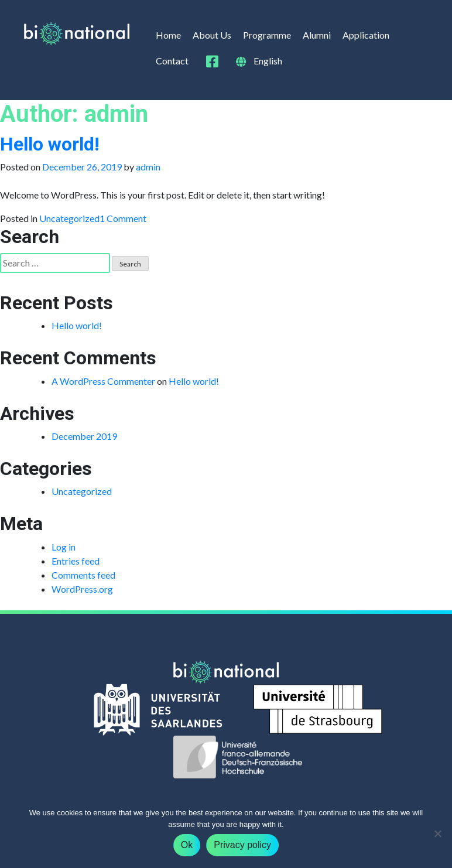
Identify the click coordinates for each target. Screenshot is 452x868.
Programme (267, 35)
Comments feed (83, 575)
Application (366, 35)
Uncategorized (69, 218)
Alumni (317, 35)
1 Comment (123, 218)
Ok (187, 845)
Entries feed (76, 561)
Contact (172, 61)
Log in (64, 547)
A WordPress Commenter (103, 381)
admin (148, 167)
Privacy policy (242, 845)
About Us (212, 35)
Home (168, 35)
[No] (437, 833)
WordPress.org (82, 589)
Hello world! (50, 144)
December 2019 (84, 436)
